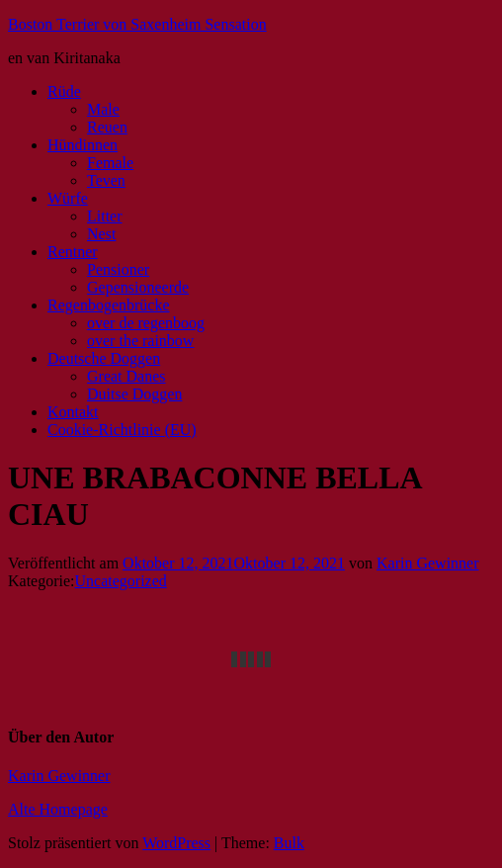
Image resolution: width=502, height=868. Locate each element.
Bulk (289, 843)
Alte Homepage (58, 809)
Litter (105, 216)
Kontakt (73, 412)
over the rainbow (140, 341)
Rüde (64, 91)
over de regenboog (146, 323)
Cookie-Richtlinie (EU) (122, 430)
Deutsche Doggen (104, 358)
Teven (106, 180)
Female (110, 163)
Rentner (73, 252)
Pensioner (118, 269)
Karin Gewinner (428, 563)
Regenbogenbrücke (109, 305)
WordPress (176, 843)
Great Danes (126, 376)
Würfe (68, 198)
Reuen (107, 127)
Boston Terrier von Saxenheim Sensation (137, 24)
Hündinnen (83, 145)
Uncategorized (121, 581)
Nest (101, 234)
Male (103, 109)
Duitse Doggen (134, 394)
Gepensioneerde (138, 287)
